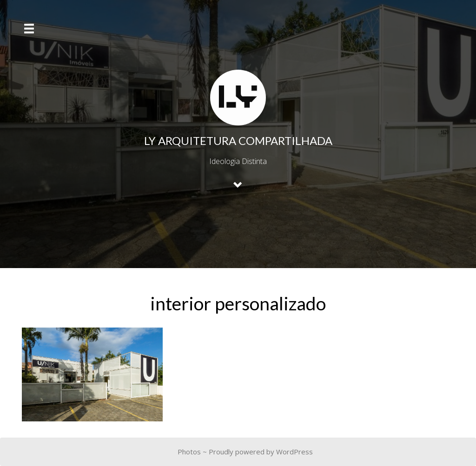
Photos (189, 452)
